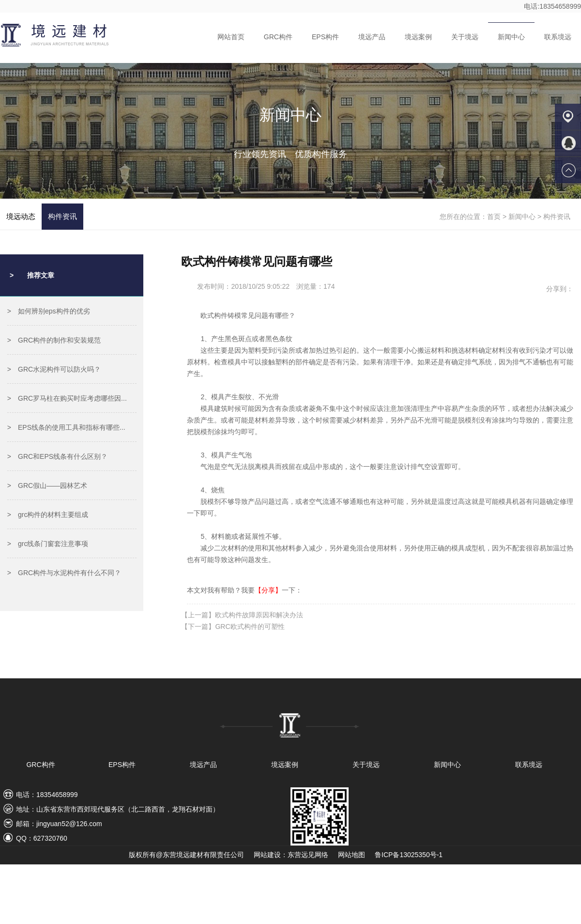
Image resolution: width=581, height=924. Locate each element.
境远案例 (418, 37)
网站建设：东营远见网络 (291, 855)
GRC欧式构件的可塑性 (250, 626)
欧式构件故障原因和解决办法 (259, 615)
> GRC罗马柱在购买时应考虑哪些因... (67, 398)
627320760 (50, 838)
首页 (494, 217)
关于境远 (465, 37)
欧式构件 (214, 315)
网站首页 (231, 37)
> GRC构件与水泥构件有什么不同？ (64, 573)
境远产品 (372, 37)
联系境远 (558, 37)
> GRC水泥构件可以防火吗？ (54, 369)
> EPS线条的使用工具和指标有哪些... (66, 427)
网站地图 (352, 855)
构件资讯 (62, 216)
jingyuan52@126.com (69, 824)
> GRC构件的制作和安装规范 (54, 340)
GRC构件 (278, 37)
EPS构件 (325, 37)
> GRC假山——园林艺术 (47, 485)
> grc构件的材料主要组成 (48, 515)
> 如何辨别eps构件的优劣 (49, 311)
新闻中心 (511, 37)
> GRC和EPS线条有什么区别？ (57, 456)
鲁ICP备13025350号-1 (409, 855)
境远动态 (21, 216)
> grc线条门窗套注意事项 (48, 544)
